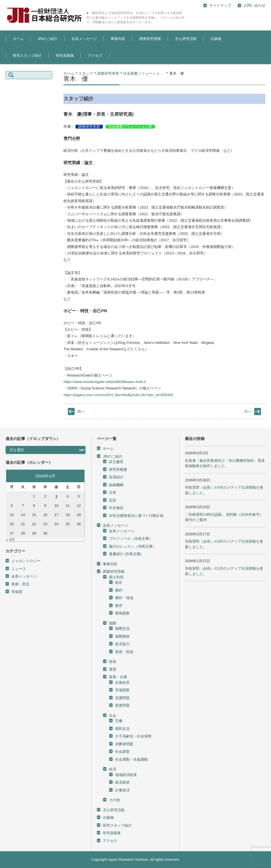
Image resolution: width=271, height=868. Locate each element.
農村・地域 (124, 598)
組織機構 (116, 485)
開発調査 (122, 613)
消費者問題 (124, 744)
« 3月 (10, 540)
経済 (113, 769)
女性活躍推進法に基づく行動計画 (136, 516)
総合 (119, 582)
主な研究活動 (186, 39)
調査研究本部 (89, 126)
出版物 (216, 39)
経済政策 (122, 782)
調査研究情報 (150, 39)
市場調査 (122, 690)
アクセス (95, 55)
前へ (81, 411)
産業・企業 (118, 677)
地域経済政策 (126, 775)
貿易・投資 (124, 652)
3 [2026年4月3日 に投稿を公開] (56, 496)
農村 (119, 590)
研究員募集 (65, 55)
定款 (113, 500)
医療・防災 (21, 584)
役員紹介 (116, 477)
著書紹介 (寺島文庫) (125, 554)
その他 (114, 800)
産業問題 (122, 705)
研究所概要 (118, 470)
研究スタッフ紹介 (27, 55)
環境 (113, 669)
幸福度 (17, 592)
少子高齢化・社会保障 (133, 736)
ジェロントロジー (26, 561)
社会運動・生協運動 (131, 759)
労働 (119, 721)
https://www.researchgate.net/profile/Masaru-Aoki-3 (105, 382)
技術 (113, 662)
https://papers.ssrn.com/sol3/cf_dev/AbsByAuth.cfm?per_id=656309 (118, 395)
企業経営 (122, 683)
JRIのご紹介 (48, 39)
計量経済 (122, 790)
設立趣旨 (116, 462)
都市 (119, 606)
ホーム (18, 39)
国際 (113, 623)
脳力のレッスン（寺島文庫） (133, 546)
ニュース (19, 569)
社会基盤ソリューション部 (130, 126)
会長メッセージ (84, 39)
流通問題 (122, 698)
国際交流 (122, 629)
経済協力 (122, 644)
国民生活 (122, 729)
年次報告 (116, 508)
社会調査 (122, 752)
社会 (113, 716)
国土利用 (116, 577)
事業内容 (118, 39)
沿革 (113, 492)
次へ (248, 411)
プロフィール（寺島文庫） (131, 539)
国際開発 (122, 636)
